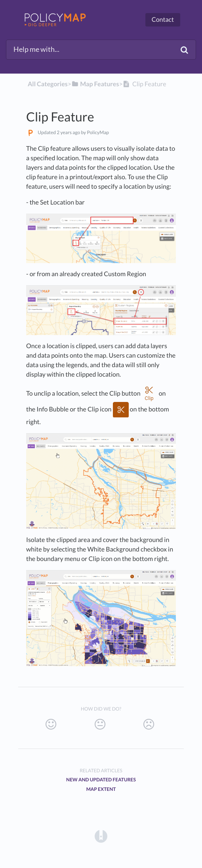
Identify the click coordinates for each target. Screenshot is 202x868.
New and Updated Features (101, 780)
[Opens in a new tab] (101, 836)
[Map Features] (95, 84)
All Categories (48, 84)
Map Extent (101, 789)
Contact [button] (163, 20)
